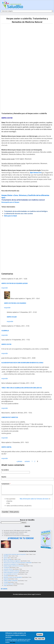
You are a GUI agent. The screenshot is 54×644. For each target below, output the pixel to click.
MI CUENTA (4, 589)
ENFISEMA (6, 556)
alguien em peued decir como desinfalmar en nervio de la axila (22, 363)
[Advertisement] (21, 45)
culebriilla (5, 331)
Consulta (6, 576)
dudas (5, 585)
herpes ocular (12, 317)
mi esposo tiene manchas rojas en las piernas (15, 554)
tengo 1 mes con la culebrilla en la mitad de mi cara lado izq (22, 388)
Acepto (40, 634)
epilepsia (6, 579)
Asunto (4, 477)
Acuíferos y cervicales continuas (11, 571)
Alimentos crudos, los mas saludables (13, 577)
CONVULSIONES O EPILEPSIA (11, 581)
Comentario (6, 484)
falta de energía (7, 559)
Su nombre (5, 470)
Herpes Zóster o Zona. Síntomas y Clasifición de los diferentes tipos (25, 196)
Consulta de (6, 567)
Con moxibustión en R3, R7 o (11, 574)
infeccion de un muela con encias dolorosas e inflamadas (17, 563)
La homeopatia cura (8, 584)
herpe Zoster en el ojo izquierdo (15, 303)
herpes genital (6, 447)
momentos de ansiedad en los (11, 564)
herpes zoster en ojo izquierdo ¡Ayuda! (15, 283)
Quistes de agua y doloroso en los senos (13, 566)
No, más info (40, 639)
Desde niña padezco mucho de (11, 572)
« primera (19, 461)
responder (5, 288)
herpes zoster (6, 344)
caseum (6, 558)
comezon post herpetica (10, 417)
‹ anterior (27, 461)
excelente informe (8, 569)
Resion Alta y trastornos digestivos (12, 561)
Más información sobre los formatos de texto (34, 499)
